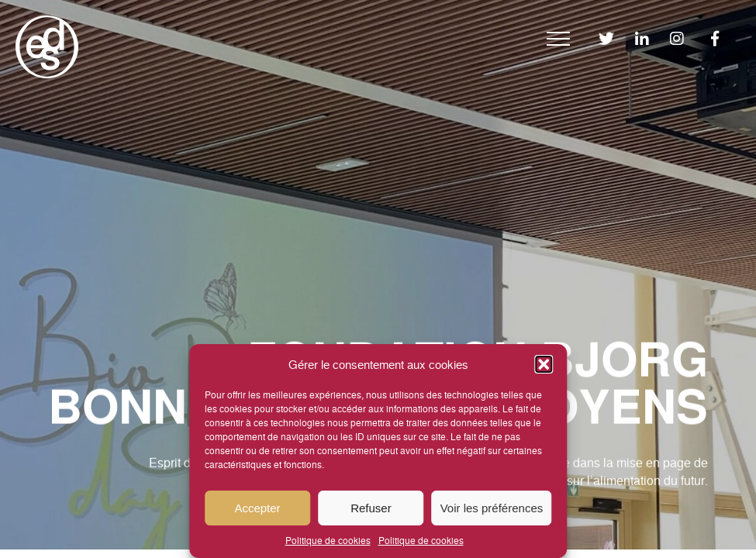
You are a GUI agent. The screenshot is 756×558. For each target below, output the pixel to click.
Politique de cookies (328, 540)
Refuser (371, 508)
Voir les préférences (492, 508)
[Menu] (558, 39)
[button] (544, 364)
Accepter (257, 508)
